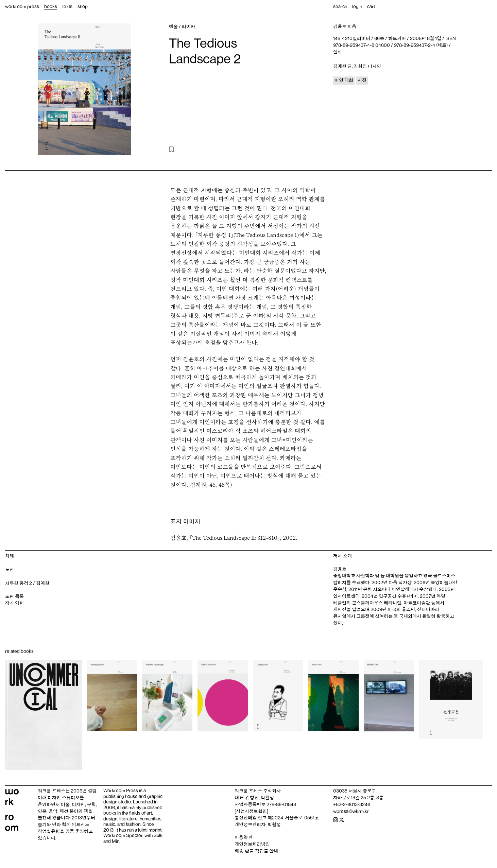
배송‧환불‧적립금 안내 (256, 851)
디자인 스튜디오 (64, 798)
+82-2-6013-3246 (352, 804)
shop (83, 6)
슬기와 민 (47, 824)
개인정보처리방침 (252, 844)
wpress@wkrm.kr (351, 811)
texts (67, 6)
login (357, 6)
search (340, 6)
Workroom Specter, (123, 835)
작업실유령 (49, 831)
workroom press (22, 6)
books (51, 6)
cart (371, 6)
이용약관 (243, 837)
